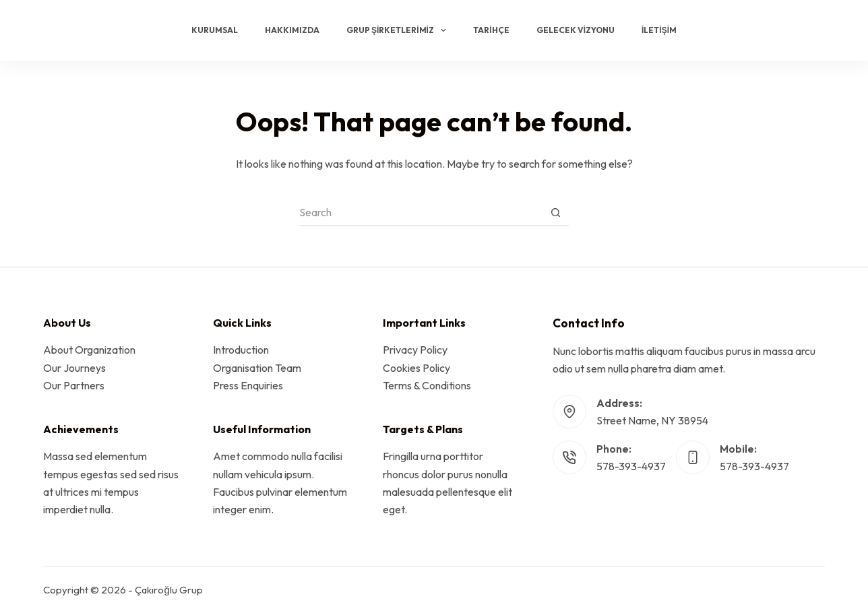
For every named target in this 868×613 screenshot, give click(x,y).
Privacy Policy (415, 350)
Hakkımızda (292, 30)
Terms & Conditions (427, 385)
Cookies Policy (416, 368)
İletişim (659, 30)
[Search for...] (421, 213)
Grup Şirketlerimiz (399, 30)
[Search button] (555, 213)
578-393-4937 (631, 466)
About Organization (89, 350)
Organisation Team (257, 368)
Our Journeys (74, 368)
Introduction (241, 350)
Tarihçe (491, 30)
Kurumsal (215, 30)
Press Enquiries (248, 385)
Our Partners (74, 385)
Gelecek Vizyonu (576, 30)
